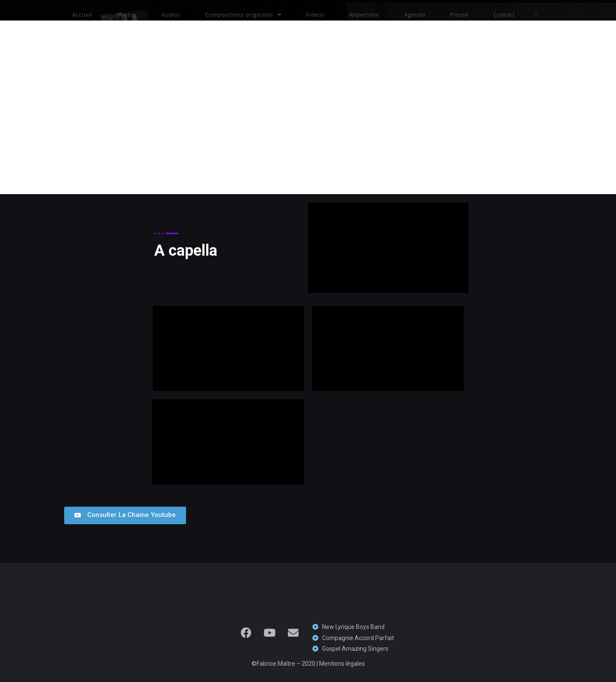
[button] (125, 515)
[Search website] (536, 15)
